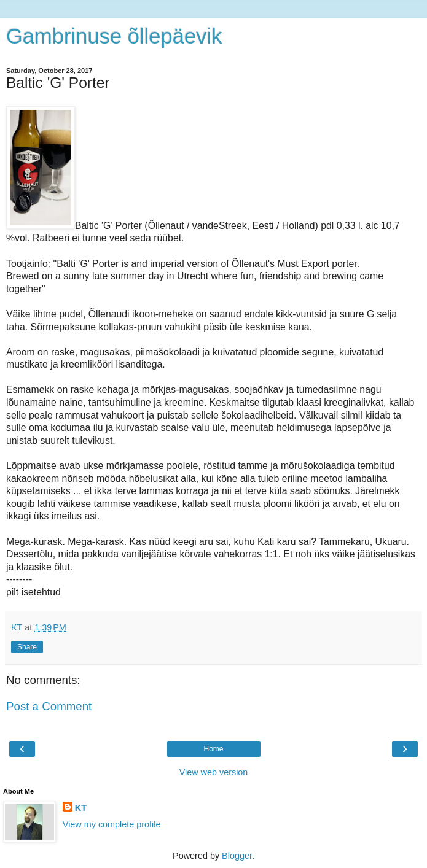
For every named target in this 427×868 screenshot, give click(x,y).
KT (81, 808)
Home (213, 749)
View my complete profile (112, 824)
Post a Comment (49, 706)
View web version (214, 772)
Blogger (237, 856)
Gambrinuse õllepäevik (114, 36)
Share (27, 647)
